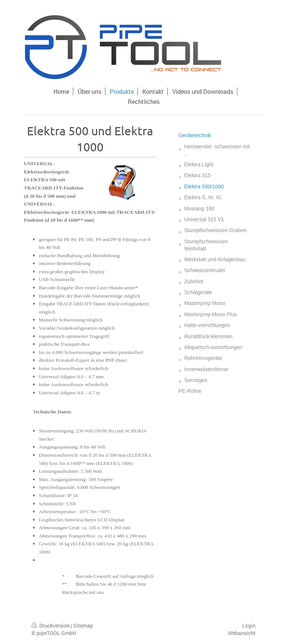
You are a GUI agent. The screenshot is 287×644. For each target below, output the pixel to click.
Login (249, 625)
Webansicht (242, 633)
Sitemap (83, 625)
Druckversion (51, 625)
